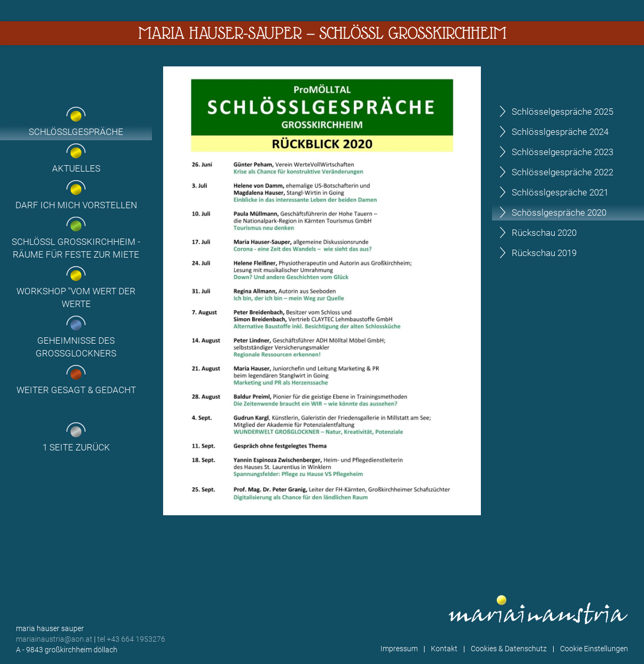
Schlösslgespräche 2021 (560, 192)
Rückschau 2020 (544, 233)
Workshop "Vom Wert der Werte (76, 297)
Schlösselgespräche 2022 (562, 172)
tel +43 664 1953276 (131, 639)
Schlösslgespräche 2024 (560, 132)
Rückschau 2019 (544, 253)
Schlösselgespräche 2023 (562, 152)
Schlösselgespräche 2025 (562, 112)
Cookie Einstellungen (594, 649)
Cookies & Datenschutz (509, 649)
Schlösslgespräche (76, 132)
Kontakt (444, 649)
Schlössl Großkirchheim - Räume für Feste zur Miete (76, 248)
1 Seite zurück (76, 447)
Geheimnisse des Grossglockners (76, 347)
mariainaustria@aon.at (54, 639)
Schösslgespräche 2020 (559, 212)
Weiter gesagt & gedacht (76, 390)
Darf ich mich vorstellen (76, 205)
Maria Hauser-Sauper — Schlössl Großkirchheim (322, 33)
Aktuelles (76, 168)
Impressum (399, 649)
